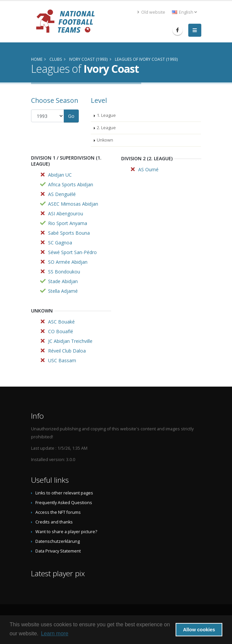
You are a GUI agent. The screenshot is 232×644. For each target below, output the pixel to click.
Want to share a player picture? (66, 532)
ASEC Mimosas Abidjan (73, 204)
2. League (106, 128)
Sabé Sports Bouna (69, 233)
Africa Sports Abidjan (71, 184)
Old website (151, 12)
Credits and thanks (54, 522)
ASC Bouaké (61, 322)
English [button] (184, 12)
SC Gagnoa (60, 243)
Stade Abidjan (63, 281)
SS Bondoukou (64, 272)
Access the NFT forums (58, 512)
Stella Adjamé (63, 291)
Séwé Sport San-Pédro (72, 252)
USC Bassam (62, 360)
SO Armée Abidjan (68, 262)
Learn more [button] (55, 633)
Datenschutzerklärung (58, 541)
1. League (106, 115)
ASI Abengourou (66, 213)
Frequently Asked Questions (64, 503)
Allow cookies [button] (199, 630)
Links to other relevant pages (64, 493)
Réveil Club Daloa (67, 351)
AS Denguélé (62, 194)
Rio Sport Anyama (68, 223)
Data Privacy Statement (58, 551)
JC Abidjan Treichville (70, 341)
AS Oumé (148, 169)
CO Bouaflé (61, 331)
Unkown (105, 140)
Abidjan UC (60, 175)
